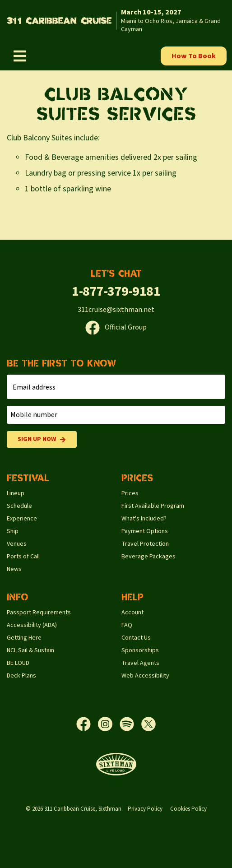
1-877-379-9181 (116, 291)
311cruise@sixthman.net (116, 310)
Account (132, 613)
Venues (17, 544)
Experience (22, 519)
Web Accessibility (145, 676)
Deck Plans (21, 676)
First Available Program (153, 506)
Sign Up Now (42, 439)
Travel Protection (145, 544)
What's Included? (144, 519)
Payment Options (145, 531)
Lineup (16, 493)
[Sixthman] (116, 764)
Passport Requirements (39, 613)
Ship (13, 531)
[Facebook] (87, 724)
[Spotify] (130, 724)
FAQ (127, 625)
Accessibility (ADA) (32, 625)
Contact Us (136, 638)
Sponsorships (140, 650)
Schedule (19, 506)
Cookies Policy (188, 809)
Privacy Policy (145, 809)
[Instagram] (109, 724)
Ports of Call (23, 557)
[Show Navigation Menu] (20, 56)
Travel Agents (140, 663)
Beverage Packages (148, 557)
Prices (130, 493)
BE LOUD (18, 663)
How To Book (194, 56)
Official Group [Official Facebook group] (116, 327)
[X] (148, 724)
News (14, 569)
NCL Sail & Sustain (30, 650)
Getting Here (24, 638)
